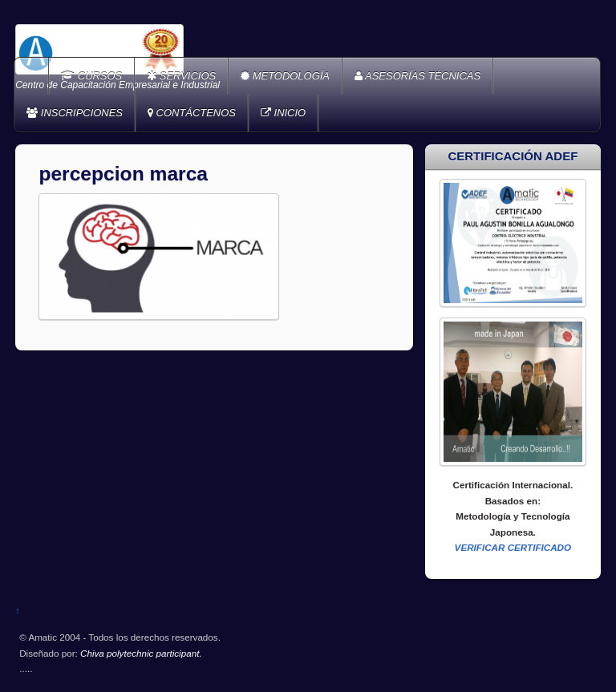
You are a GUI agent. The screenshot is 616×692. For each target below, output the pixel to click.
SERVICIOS (181, 76)
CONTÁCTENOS (192, 113)
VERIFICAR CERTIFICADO (513, 547)
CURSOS (91, 76)
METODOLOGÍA (285, 76)
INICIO (283, 113)
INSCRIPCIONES (75, 113)
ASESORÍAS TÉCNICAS (417, 76)
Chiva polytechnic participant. (141, 653)
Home (33, 76)
